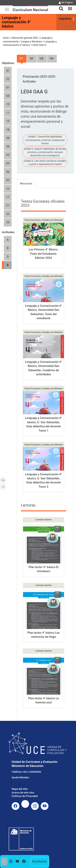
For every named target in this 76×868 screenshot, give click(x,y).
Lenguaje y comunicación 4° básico (16, 22)
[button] (60, 6)
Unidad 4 (50, 57)
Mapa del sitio (20, 789)
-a (4, 487)
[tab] (60, 6)
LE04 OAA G (39, 45)
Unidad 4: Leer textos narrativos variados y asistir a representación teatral (45, 163)
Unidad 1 (20, 57)
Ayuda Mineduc (20, 777)
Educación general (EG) (25, 38)
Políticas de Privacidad (25, 796)
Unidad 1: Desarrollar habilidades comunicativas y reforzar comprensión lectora (45, 140)
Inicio (6, 38)
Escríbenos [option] (40, 861)
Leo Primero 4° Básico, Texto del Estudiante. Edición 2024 (44, 254)
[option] (11, 861)
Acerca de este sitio (23, 793)
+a (4, 480)
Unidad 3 (40, 57)
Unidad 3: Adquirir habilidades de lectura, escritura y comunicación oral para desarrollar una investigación (45, 152)
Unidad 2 (30, 57)
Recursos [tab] (26, 183)
